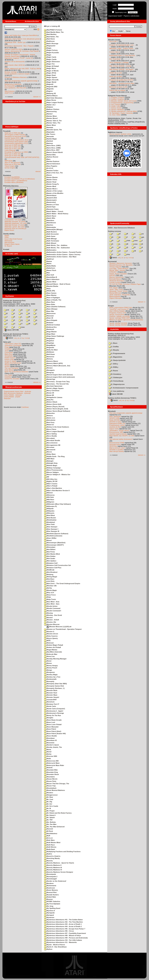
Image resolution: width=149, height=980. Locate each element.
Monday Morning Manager (55, 659)
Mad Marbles (50, 34)
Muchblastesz (51, 833)
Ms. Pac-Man (50, 824)
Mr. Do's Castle (51, 806)
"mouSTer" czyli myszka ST (119, 309)
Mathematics (50, 250)
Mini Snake (50, 558)
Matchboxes (50, 223)
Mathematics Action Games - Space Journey (62, 254)
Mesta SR (49, 395)
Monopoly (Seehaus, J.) (54, 688)
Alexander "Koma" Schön (118, 291)
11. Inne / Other (115, 115)
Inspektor (8, 377)
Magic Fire (49, 64)
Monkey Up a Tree (52, 677)
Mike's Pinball (51, 486)
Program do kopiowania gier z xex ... (122, 45)
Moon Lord (50, 722)
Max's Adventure (52, 279)
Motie (48, 759)
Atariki (7, 235)
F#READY (113, 272)
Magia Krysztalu (52, 53)
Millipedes (49, 511)
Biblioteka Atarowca (11, 186)
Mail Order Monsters (53, 98)
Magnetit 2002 (51, 87)
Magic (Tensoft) (51, 80)
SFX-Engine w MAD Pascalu (15, 135)
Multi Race (49, 845)
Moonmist (49, 743)
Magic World (50, 82)
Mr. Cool (49, 799)
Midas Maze (50, 454)
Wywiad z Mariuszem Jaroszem (121, 263)
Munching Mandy (52, 858)
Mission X (49, 632)
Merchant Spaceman (53, 386)
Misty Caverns (51, 636)
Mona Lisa (49, 656)
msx (135, 244)
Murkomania (50, 886)
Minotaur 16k (50, 586)
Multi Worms (50, 847)
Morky (48, 754)
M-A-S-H (49, 168)
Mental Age (50, 379)
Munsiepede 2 (51, 877)
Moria (48, 750)
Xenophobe (9, 356)
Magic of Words (51, 71)
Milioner (48, 493)
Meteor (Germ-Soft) (53, 404)
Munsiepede (50, 874)
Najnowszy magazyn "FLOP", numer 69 (19, 58)
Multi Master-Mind (52, 842)
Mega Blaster (50, 332)
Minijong (49, 574)
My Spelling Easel (52, 908)
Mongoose (49, 672)
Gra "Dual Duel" (115, 59)
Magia (48, 48)
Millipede (49, 509)
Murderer (49, 883)
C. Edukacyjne (115, 377)
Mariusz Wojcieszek (116, 277)
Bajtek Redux (9, 230)
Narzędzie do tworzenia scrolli (15, 136)
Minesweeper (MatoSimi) (55, 543)
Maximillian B (50, 277)
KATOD (112, 275)
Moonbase (49, 738)
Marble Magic (50, 139)
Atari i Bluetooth (115, 416)
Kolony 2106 (9, 359)
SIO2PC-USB (114, 418)
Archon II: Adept (11, 361)
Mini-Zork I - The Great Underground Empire (62, 583)
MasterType (50, 207)
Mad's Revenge (51, 44)
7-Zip (22, 338)
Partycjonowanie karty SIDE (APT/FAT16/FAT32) (22, 157)
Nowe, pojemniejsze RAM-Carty (121, 307)
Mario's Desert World (53, 152)
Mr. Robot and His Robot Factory (58, 813)
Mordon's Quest (51, 745)
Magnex (48, 91)
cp (141, 234)
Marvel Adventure (52, 164)
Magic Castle (50, 59)
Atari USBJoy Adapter (117, 311)
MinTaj (48, 588)
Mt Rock (49, 831)
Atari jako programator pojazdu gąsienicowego (21, 81)
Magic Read (50, 75)
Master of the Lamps (53, 191)
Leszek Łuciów (115, 282)
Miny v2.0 (49, 593)
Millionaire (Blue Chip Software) (57, 504)
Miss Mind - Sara (52, 604)
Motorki (48, 768)
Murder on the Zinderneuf (55, 881)
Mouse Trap (50, 786)
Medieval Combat (52, 325)
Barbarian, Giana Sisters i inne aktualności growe (22, 39)
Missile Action (51, 606)
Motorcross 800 (51, 761)
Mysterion (49, 917)
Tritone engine (10, 166)
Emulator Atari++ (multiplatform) (16, 181)
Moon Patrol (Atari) (53, 731)
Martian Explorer (52, 161)
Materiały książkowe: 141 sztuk (16, 223)
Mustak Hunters (51, 895)
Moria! (48, 752)
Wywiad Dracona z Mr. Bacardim (121, 265)
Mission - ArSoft (52, 620)
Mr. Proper (49, 811)
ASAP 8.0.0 (9, 93)
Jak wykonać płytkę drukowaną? (121, 439)
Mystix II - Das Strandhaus (55, 947)
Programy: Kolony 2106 (118, 313)
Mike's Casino (51, 484)
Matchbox (49, 220)
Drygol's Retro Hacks (12, 244)
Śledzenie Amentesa (117, 281)
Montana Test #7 (52, 704)
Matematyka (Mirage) (53, 229)
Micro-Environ (51, 443)
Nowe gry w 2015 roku (13, 156)
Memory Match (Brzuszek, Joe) (57, 366)
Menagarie (49, 370)
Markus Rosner (51, 157)
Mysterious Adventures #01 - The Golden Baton (63, 920)
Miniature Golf (51, 563)
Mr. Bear (49, 797)
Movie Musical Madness (54, 790)
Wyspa (7, 365)
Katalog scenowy (115, 231)
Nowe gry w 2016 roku (13, 154)
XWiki (7, 237)
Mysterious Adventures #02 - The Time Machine (63, 922)
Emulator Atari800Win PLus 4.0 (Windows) (20, 179)
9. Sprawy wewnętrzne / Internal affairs (123, 111)
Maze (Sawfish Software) (55, 307)
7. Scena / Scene (116, 108)
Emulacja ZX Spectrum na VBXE (16, 152)
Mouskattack (50, 788)
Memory (48, 359)
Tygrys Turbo (114, 429)
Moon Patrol (50, 729)
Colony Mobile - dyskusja (13, 395)
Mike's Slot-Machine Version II (57, 491)
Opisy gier (7, 342)
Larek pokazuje (10, 150)
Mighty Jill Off (51, 481)
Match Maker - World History (56, 214)
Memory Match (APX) (53, 363)
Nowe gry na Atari (116, 76)
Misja (47, 597)
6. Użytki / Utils (115, 106)
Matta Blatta (50, 266)
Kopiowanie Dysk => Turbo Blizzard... (123, 55)
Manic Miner (50, 125)
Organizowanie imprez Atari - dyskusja (17, 391)
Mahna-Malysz (51, 96)
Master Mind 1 (51, 189)
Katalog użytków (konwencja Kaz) (121, 334)
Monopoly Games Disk (54, 686)
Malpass (49, 107)
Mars (47, 159)
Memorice (49, 357)
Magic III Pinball (51, 66)
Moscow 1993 (51, 756)
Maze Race (49, 302)
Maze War (49, 311)
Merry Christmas (52, 391)
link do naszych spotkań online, (120, 134)
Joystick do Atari (115, 427)
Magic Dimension (52, 62)
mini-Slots (49, 581)
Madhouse (49, 41)
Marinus (48, 143)
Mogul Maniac (51, 650)
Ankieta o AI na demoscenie (15, 62)
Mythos (48, 949)
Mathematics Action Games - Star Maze (60, 257)
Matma (48, 261)
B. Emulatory (115, 374)
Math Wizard (50, 243)
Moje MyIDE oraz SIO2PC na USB (122, 436)
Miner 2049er (50, 538)
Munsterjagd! (50, 879)
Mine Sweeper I (51, 529)
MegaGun (49, 341)
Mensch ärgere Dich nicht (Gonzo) (58, 375)
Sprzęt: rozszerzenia (117, 314)
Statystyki (7, 398)
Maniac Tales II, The (53, 121)
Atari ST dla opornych (12, 163)
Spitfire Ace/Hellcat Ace (13, 363)
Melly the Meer (51, 350)
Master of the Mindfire (54, 193)
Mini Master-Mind (52, 554)
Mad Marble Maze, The (54, 32)
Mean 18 (49, 318)
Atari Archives (9, 242)
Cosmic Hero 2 (115, 52)
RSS (36, 29)
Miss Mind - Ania (52, 602)
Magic (48, 55)
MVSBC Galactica (52, 901)
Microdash (49, 438)
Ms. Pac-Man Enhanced (54, 827)
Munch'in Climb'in (52, 856)
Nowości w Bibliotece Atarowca (16, 77)
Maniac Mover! (51, 118)
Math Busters (50, 232)
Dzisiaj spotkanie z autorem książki (17, 74)
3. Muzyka (114, 350)
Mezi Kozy (49, 422)
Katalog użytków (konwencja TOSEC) (122, 398)
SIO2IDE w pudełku (116, 450)
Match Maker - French (54, 211)
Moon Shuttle (50, 736)
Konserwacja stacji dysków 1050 (16, 142)
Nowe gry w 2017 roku (13, 149)
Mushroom (49, 888)
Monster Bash (51, 690)
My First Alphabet (52, 904)
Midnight (49, 461)
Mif (47, 477)
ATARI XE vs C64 (116, 73)
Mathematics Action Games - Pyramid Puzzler (63, 252)
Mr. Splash (49, 817)
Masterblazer (50, 195)
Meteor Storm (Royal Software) (57, 411)
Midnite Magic (51, 465)
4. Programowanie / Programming (121, 103)
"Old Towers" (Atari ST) (13, 344)
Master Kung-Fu (52, 184)
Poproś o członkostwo (131, 16)
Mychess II (49, 911)
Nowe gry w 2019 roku (13, 147)
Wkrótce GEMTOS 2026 (13, 49)
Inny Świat (8, 375)
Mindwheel (49, 522)
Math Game (50, 236)
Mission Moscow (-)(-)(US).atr (59, 627)
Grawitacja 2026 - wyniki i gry (15, 42)
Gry (113, 31)
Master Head (50, 182)
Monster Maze (51, 695)
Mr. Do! (48, 804)
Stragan (111, 306)
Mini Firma (49, 552)
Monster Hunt (51, 693)
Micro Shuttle (50, 436)
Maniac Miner (50, 116)
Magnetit (49, 84)
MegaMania (50, 345)
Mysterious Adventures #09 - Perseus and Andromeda (66, 938)
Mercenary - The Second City (56, 384)
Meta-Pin (49, 400)
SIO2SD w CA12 (115, 422)
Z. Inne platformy (116, 391)
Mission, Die (50, 622)
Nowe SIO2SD (115, 420)
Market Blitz (50, 155)
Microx (48, 452)
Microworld (50, 450)
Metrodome (50, 420)
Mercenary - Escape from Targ (57, 382)
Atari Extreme (10, 91)
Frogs (7, 347)
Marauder (49, 136)
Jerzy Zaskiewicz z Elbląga (119, 62)
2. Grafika (114, 347)
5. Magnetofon (115, 357)
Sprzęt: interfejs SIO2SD (118, 325)
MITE (47, 641)
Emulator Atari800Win (12, 177)
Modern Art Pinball (52, 647)
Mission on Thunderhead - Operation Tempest (63, 629)
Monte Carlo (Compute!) (54, 709)
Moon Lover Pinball (53, 724)
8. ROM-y (113, 367)
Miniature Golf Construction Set (57, 565)
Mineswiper (50, 547)
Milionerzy (49, 495)
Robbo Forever (10, 358)
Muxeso (48, 899)
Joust (7, 351)
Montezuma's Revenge (54, 713)
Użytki (120, 31)
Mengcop (49, 373)
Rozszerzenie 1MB (116, 432)
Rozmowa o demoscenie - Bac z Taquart (19, 46)
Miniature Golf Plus (53, 568)
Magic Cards (50, 57)
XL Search (8, 246)
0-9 (6, 310)
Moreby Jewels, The (53, 747)
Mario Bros (9, 354)
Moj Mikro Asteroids (53, 652)
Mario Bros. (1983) (52, 146)
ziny (127, 254)
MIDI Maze (49, 459)
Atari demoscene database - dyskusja (17, 393)
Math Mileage (50, 239)
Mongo (48, 670)
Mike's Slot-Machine (53, 488)
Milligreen (49, 502)
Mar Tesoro (50, 134)
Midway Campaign (52, 468)
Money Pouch (51, 668)
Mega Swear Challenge (54, 336)
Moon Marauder (51, 727)
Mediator (49, 323)
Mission (48, 618)
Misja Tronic (50, 599)
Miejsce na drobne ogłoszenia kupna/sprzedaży (126, 320)
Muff (47, 836)
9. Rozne (113, 371)
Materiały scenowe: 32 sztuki (15, 221)
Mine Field (49, 524)
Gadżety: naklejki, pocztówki (119, 316)
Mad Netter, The (51, 37)
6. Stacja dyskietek (117, 360)
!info (127, 241)
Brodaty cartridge (11, 72)
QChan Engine (10, 168)
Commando (9, 352)
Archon (7, 366)
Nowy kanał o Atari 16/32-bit (15, 65)
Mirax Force (50, 595)
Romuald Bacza (115, 279)
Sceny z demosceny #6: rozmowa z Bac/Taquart (22, 51)
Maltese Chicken (52, 109)
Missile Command (52, 608)
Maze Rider (50, 304)
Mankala (49, 127)
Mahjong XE (50, 93)
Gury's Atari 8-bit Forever (13, 239)
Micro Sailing (50, 434)
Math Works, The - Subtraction (57, 248)
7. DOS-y (113, 364)
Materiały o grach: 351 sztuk (15, 227)
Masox (48, 175)
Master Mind (50, 186)
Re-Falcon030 (10, 86)
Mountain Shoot (51, 774)
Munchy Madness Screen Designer (59, 872)
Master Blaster (51, 177)
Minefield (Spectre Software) (56, 534)
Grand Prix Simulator (12, 379)
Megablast (49, 338)
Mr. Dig (48, 802)
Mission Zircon (51, 634)
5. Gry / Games (115, 104)
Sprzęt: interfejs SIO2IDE (118, 323)
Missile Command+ (53, 611)
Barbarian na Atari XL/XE (118, 87)
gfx (142, 237)
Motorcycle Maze (52, 763)
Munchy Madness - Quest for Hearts (59, 863)
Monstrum (49, 702)
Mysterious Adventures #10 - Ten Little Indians (63, 940)
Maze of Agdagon (52, 298)
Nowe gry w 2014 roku (13, 164)
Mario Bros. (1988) (52, 148)
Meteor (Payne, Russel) (54, 407)
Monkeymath (50, 679)
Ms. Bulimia (50, 822)
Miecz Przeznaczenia (53, 470)
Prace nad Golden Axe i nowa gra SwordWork (21, 35)
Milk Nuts (49, 497)
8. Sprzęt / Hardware (117, 110)
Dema (128, 31)
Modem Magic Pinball (54, 645)
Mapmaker (49, 132)
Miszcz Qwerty (51, 638)
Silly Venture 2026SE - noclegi (120, 66)
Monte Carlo (50, 706)
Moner (48, 661)
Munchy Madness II (53, 865)
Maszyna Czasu (51, 209)
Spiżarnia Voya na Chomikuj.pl (15, 228)
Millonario (49, 513)
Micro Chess (50, 429)
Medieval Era (50, 327)
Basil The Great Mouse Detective (16, 372)
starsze (38, 171)
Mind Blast (49, 515)
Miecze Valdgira (51, 472)
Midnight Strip (51, 463)
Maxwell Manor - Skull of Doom (57, 284)
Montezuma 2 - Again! (54, 711)
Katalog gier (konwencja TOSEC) (16, 334)
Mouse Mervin (51, 779)
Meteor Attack (51, 402)
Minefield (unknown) (53, 536)
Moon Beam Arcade (53, 720)
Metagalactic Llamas (53, 397)
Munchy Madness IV (53, 870)
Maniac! (48, 114)
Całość (9, 338)
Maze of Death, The (53, 300)
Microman (49, 447)
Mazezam (49, 316)
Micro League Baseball (54, 431)
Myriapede (49, 913)
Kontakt (6, 249)
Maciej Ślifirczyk (115, 293)
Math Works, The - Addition (56, 245)
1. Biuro (113, 343)
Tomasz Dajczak (115, 267)
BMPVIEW (8, 161)
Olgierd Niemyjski (116, 298)
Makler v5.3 (50, 105)
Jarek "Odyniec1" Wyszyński (120, 295)
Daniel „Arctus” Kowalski (118, 274)
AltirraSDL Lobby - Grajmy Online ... (122, 48)
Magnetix (49, 89)
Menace (48, 368)
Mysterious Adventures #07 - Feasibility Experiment (65, 933)
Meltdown (49, 352)
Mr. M (47, 808)
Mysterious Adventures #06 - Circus (59, 931)
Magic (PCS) (50, 73)
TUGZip (27, 338)
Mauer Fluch (50, 270)
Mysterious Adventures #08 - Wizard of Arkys (62, 935)
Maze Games (50, 293)
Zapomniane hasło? (115, 16)
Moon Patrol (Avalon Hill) (55, 734)
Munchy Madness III (53, 868)
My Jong (49, 906)
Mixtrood (49, 643)
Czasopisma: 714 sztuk (13, 220)
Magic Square (51, 77)
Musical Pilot (50, 892)
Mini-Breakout (51, 572)
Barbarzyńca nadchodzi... (14, 84)
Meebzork (49, 329)
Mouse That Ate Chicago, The (57, 784)
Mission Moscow (52, 624)
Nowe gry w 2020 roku (13, 145)
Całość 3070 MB (11, 330)
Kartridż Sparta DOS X (13, 138)
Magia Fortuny (51, 50)
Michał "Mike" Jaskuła (117, 270)
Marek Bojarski (115, 296)
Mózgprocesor (51, 795)
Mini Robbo (50, 556)
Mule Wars (49, 840)
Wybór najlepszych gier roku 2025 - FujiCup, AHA (22, 69)
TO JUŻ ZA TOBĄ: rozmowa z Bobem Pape (125, 284)
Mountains (49, 777)
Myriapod (49, 915)
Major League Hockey (54, 102)
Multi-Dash (49, 849)
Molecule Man (51, 654)
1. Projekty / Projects (117, 97)
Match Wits (50, 218)
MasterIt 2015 (50, 198)
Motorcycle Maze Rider (54, 765)
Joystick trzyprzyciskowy (118, 434)
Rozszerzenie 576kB (117, 443)
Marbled (48, 141)
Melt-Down (49, 354)
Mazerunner (50, 313)
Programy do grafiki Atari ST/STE (121, 80)
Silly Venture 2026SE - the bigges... (122, 69)
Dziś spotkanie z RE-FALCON (15, 88)
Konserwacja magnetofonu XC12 (16, 143)
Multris (48, 854)
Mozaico (49, 793)
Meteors (48, 416)
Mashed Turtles (51, 171)
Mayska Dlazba (51, 286)
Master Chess (51, 180)
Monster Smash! (52, 697)
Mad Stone (49, 39)
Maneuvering (50, 111)
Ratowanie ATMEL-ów (117, 423)
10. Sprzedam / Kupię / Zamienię (121, 113)
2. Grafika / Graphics (117, 99)
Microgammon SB (52, 445)
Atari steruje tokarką (117, 451)
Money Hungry (51, 666)
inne (22, 327)
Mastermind (50, 202)
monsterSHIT (50, 700)
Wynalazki (112, 411)
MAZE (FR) (49, 291)
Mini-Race (49, 579)
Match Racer (50, 216)
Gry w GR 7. (114, 41)
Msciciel (49, 829)
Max (47, 273)
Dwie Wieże (9, 370)
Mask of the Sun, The (53, 173)
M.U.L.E (48, 838)
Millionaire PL (51, 506)
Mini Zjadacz (50, 561)
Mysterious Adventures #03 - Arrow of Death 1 (63, 924)
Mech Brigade (51, 320)
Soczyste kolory (115, 444)
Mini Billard (50, 549)
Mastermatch (50, 200)
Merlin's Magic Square (54, 388)
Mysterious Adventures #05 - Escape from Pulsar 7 (65, 929)
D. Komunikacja (116, 381)
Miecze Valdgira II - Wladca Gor (57, 475)
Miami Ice (49, 425)
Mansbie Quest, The (53, 130)
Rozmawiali (112, 261)
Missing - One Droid (53, 615)
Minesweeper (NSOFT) (54, 545)
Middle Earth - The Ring (54, 456)
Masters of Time (52, 205)
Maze (47, 289)
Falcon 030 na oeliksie (117, 90)
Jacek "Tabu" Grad (116, 289)
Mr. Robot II (50, 815)
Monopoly (49, 681)
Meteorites (49, 413)
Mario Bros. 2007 (52, 150)
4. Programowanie (117, 353)
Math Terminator (52, 241)
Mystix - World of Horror (55, 945)
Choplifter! (8, 349)
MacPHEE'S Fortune (53, 30)
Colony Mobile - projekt (12, 397)
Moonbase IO (50, 740)
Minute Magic (50, 590)
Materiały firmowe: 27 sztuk (14, 225)
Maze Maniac (50, 295)
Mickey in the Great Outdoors (57, 427)
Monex (48, 663)
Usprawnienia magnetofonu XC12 (17, 140)
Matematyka (50, 227)
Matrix (48, 264)
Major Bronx (50, 100)
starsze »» (37, 97)
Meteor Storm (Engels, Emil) (56, 409)
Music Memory (51, 890)
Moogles (49, 718)
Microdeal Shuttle (52, 440)
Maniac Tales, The (52, 123)
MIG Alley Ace (51, 479)
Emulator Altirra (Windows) (14, 182)
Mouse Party (50, 781)
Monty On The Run (53, 715)
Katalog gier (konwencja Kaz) (14, 300)
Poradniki (7, 131)
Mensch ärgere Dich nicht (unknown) (59, 377)
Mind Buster (50, 518)
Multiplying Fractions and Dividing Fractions (62, 852)
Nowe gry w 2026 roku (13, 133)
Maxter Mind (50, 282)
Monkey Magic (51, 675)
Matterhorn (50, 268)
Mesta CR (49, 393)
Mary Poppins (51, 166)
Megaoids (49, 347)
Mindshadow (50, 520)
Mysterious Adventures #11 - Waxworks (60, 942)
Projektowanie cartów (117, 425)
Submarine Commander (13, 345)
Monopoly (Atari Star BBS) (55, 684)
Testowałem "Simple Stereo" (119, 430)
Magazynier (50, 46)
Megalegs (49, 343)
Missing (48, 613)
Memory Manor (51, 361)
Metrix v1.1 (50, 418)
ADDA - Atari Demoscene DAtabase (121, 228)
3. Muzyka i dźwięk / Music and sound (123, 101)
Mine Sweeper (51, 527)
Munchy (48, 861)
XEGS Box (113, 446)
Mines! (48, 540)
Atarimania (8, 241)
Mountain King (51, 772)
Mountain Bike (51, 770)
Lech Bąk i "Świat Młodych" (119, 268)
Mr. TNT (48, 820)
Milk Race (49, 500)
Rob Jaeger (114, 288)
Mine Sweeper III (52, 531)
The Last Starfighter (12, 368)
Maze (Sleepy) (51, 309)
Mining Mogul (51, 577)
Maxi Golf (49, 275)
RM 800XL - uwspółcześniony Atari (122, 83)
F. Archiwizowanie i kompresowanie (124, 388)
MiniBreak (49, 570)
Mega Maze (50, 334)
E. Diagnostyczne (117, 384)
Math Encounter (51, 234)
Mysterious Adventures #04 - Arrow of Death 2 (63, 926)
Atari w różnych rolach (117, 448)
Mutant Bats (50, 897)
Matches (49, 225)
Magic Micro (50, 68)
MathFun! (49, 259)
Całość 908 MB (116, 394)
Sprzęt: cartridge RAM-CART (120, 318)
